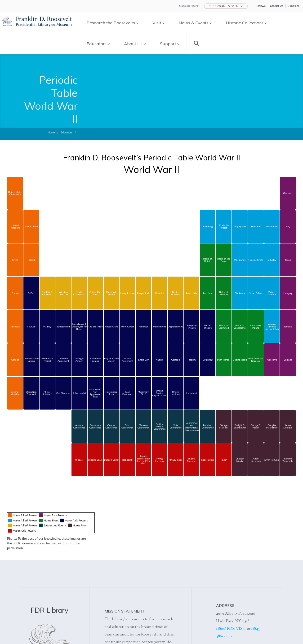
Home (51, 132)
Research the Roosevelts (112, 23)
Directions (293, 6)
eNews (262, 6)
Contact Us (276, 6)
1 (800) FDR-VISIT (231, 629)
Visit (158, 23)
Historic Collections (246, 23)
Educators (98, 44)
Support (170, 44)
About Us (135, 44)
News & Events (195, 23)
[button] (226, 6)
